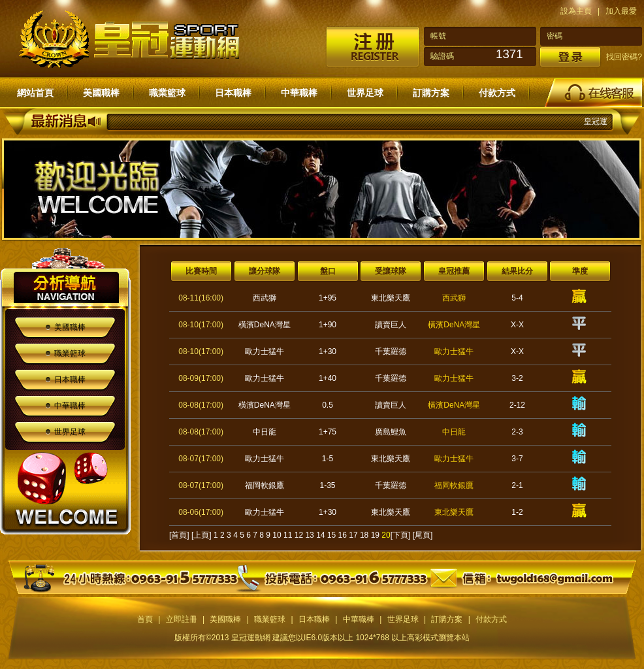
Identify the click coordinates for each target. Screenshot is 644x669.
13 (309, 535)
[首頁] (179, 535)
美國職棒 (101, 93)
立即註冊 (182, 619)
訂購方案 (431, 93)
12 (299, 535)
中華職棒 (299, 93)
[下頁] (401, 535)
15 (331, 535)
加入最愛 (621, 11)
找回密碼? (624, 57)
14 (320, 535)
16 (343, 535)
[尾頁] (423, 535)
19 (375, 535)
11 (288, 535)
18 (364, 535)
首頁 (145, 619)
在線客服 (593, 93)
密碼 (555, 36)
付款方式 (497, 93)
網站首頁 (35, 93)
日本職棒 (233, 93)
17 (353, 535)
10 (277, 535)
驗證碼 (442, 56)
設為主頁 (576, 11)
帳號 (438, 36)
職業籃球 (167, 93)
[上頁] (201, 535)
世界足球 (365, 93)
